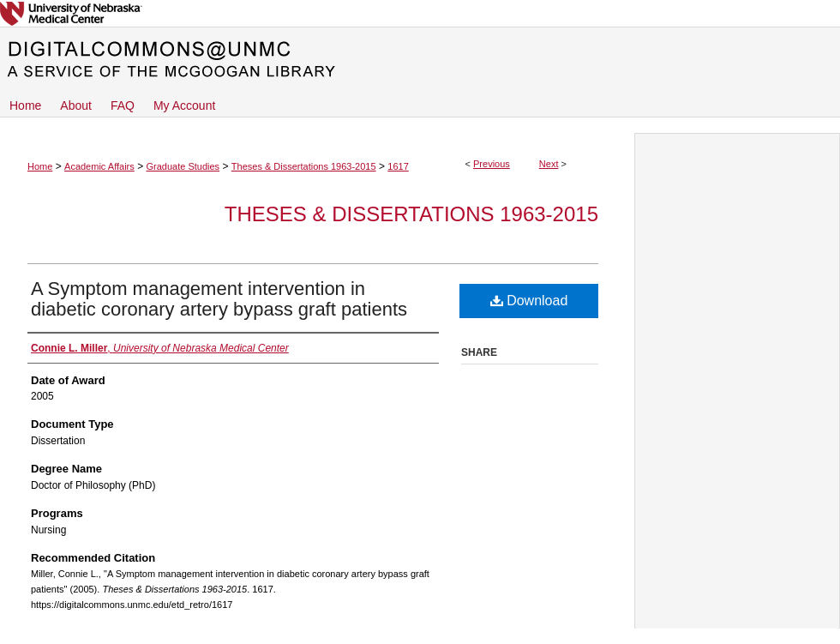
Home (40, 166)
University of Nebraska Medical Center (420, 13)
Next (549, 164)
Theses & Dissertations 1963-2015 (304, 166)
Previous (492, 164)
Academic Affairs (99, 166)
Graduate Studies (183, 166)
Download (529, 301)
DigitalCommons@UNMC (420, 60)
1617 (398, 166)
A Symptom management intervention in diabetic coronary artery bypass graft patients (219, 299)
